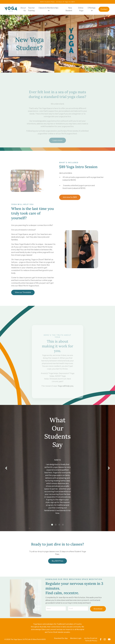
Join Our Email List (91, 639)
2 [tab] (56, 525)
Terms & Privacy (91, 641)
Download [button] (98, 609)
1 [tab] (52, 525)
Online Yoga (81, 9)
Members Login (76, 639)
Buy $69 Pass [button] (57, 561)
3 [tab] (59, 525)
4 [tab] (63, 525)
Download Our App (61, 639)
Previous (6, 468)
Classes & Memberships (48, 9)
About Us (23, 9)
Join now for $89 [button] (70, 197)
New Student (69, 9)
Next (109, 468)
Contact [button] (104, 9)
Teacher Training (31, 9)
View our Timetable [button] (23, 292)
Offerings (91, 9)
